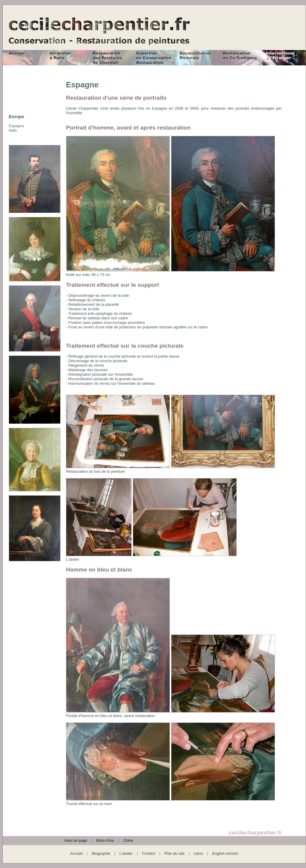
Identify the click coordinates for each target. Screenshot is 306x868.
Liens (198, 853)
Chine (128, 841)
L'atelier (126, 853)
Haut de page (76, 841)
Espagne (16, 126)
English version (225, 853)
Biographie (101, 853)
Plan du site (175, 853)
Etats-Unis (105, 841)
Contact (148, 853)
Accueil (76, 853)
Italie (13, 130)
